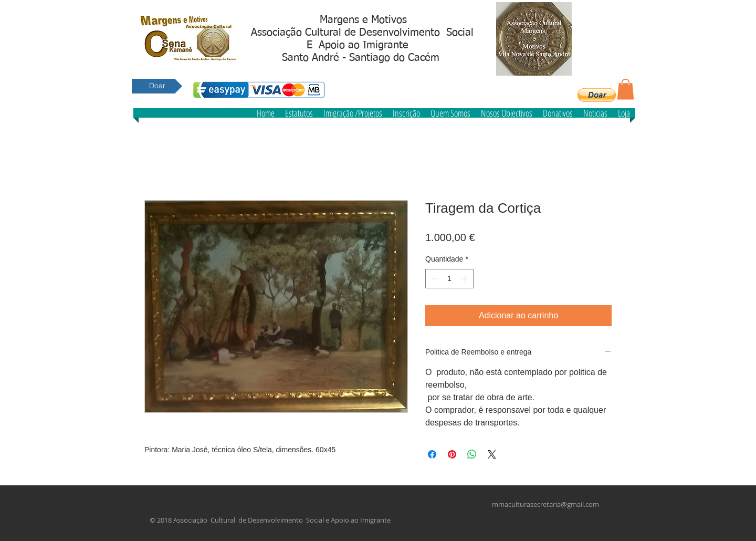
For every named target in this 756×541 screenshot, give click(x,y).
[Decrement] (433, 279)
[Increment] (465, 279)
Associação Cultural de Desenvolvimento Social (362, 33)
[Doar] (157, 86)
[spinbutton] (449, 279)
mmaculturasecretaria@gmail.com (545, 504)
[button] (597, 95)
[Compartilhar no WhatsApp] (472, 454)
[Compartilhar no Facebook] (432, 454)
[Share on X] (492, 454)
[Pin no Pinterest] (452, 454)
